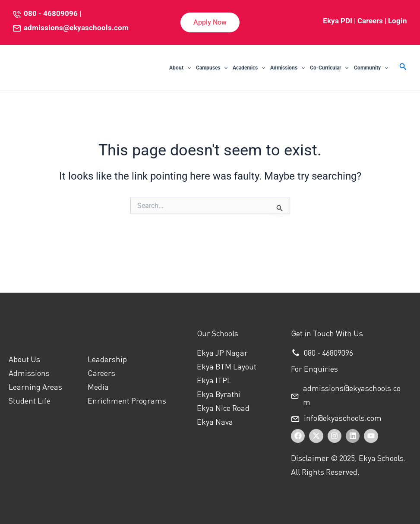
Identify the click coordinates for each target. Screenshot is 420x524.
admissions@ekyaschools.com (76, 28)
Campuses (212, 68)
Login (398, 21)
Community (371, 68)
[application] (187, 68)
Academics (249, 68)
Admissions (287, 68)
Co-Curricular (329, 68)
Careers (370, 21)
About (180, 68)
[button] (210, 22)
